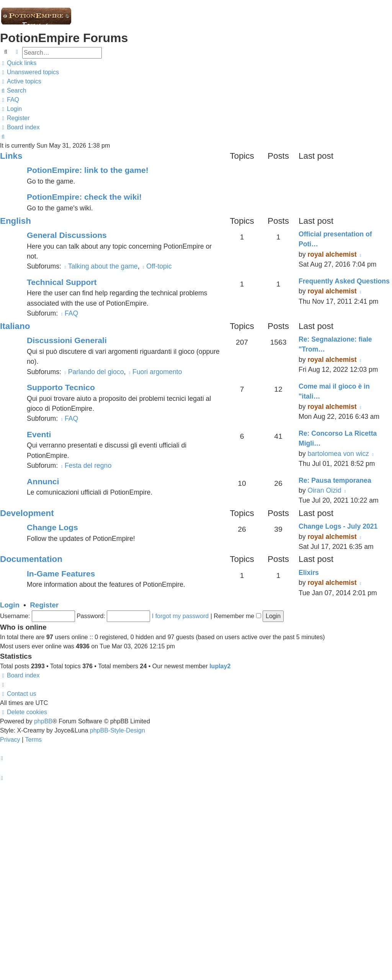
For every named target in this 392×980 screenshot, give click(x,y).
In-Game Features (61, 574)
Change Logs (52, 527)
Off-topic (156, 266)
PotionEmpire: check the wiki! (84, 197)
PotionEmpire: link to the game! (88, 170)
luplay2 (220, 666)
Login (10, 605)
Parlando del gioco (94, 372)
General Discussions (67, 235)
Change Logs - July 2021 (338, 526)
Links (11, 156)
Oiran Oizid (324, 490)
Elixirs (309, 573)
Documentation (31, 559)
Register (44, 605)
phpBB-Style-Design (118, 730)
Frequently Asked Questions (344, 281)
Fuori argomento (155, 372)
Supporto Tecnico (61, 387)
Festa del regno (86, 466)
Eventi (39, 434)
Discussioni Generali (67, 340)
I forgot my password (180, 616)
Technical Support (62, 282)
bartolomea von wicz (338, 454)
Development (27, 513)
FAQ (69, 313)
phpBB (43, 721)
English (16, 221)
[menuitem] (29, 72)
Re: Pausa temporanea (335, 480)
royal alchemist (332, 254)
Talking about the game (100, 266)
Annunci (43, 481)
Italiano (15, 326)
